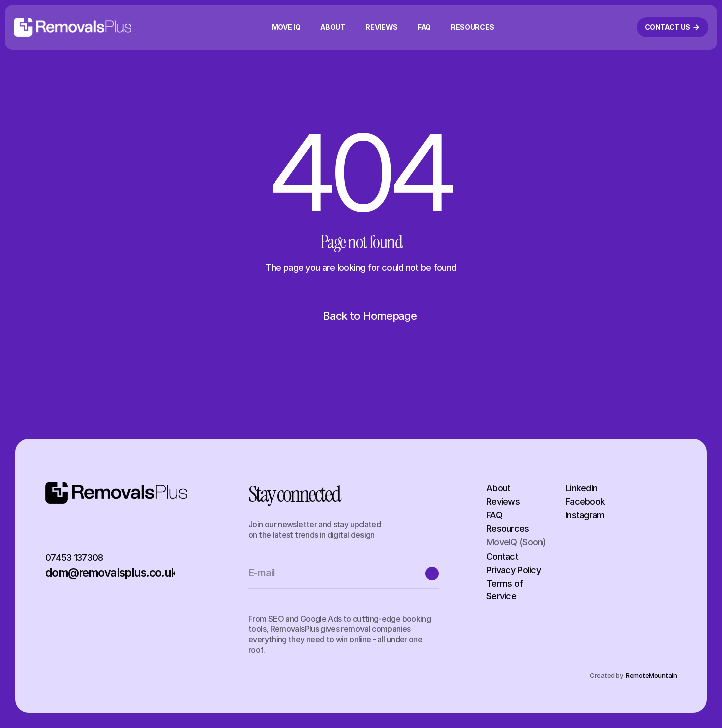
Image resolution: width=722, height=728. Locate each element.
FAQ (494, 515)
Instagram (585, 515)
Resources (508, 529)
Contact (502, 556)
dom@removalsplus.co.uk (111, 573)
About (498, 488)
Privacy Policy (514, 570)
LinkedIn (581, 488)
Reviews (503, 502)
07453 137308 (74, 557)
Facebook (585, 502)
